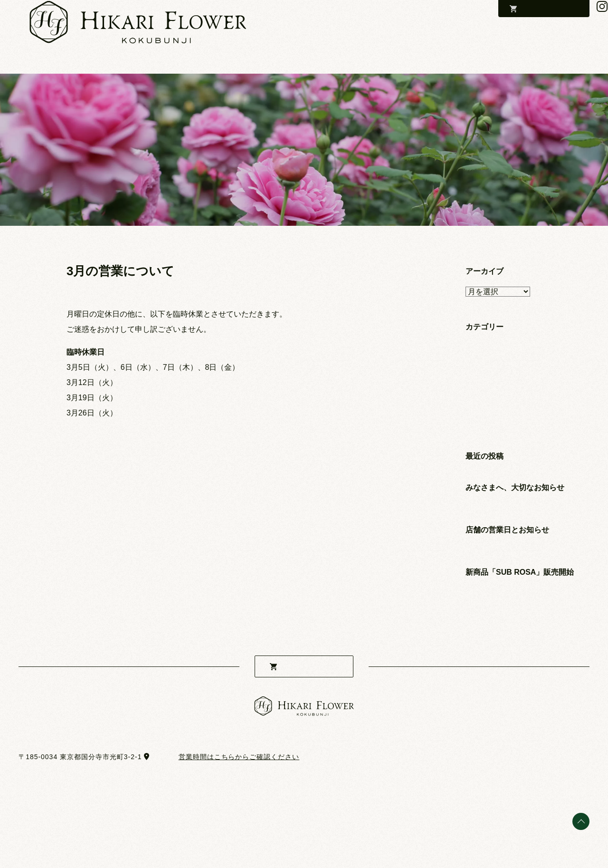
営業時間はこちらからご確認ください (239, 757)
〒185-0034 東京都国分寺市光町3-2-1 (80, 757)
